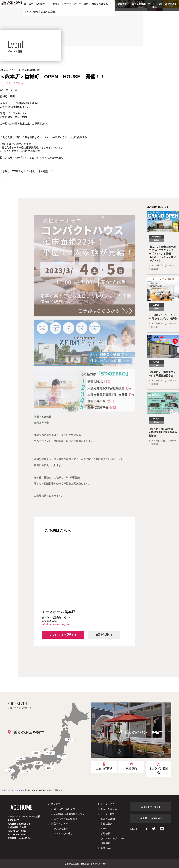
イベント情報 (108, 814)
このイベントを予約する (63, 635)
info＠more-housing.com (56, 624)
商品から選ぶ (61, 829)
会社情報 (105, 833)
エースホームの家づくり (67, 809)
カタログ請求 (139, 4)
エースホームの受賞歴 (66, 819)
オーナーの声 (108, 804)
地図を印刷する (104, 635)
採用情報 (105, 843)
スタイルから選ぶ (63, 833)
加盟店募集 (171, 4)
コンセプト (57, 804)
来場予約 (123, 4)
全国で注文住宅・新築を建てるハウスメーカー (86, 864)
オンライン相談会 (155, 5)
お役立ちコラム (109, 809)
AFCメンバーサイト (151, 807)
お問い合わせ (108, 848)
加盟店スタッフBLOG (151, 818)
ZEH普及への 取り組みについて (71, 814)
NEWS (104, 829)
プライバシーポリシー (112, 838)
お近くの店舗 (108, 819)
